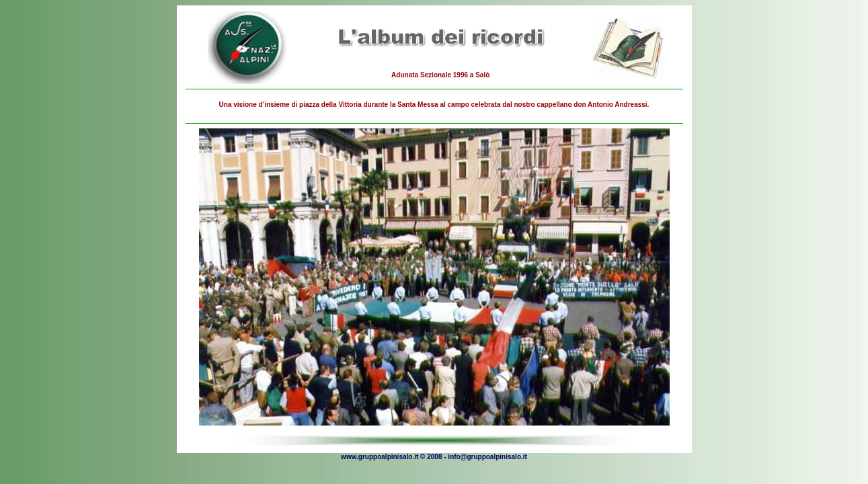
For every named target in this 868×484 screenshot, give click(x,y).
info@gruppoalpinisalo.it (487, 457)
